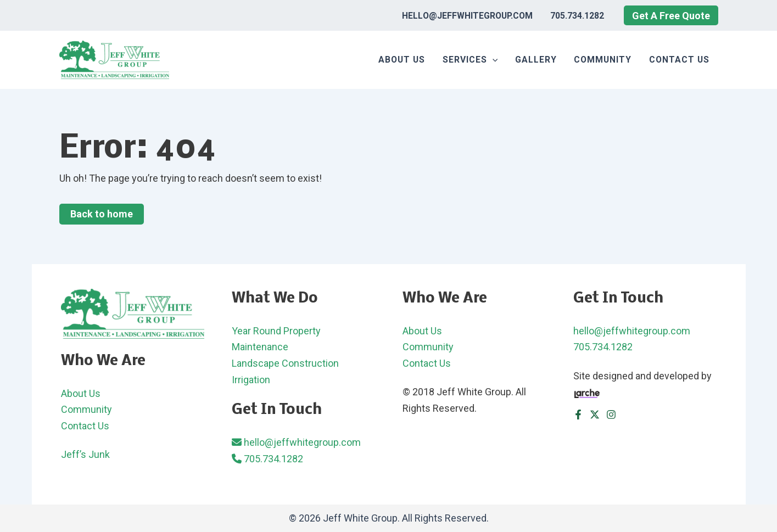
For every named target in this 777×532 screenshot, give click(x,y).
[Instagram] (611, 415)
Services (470, 60)
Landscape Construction (285, 363)
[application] (492, 60)
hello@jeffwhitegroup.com (467, 16)
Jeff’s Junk (85, 454)
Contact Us (679, 60)
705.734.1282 (577, 16)
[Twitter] (595, 415)
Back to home (102, 214)
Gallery (536, 60)
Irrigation (251, 380)
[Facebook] (578, 415)
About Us (402, 60)
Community (603, 60)
